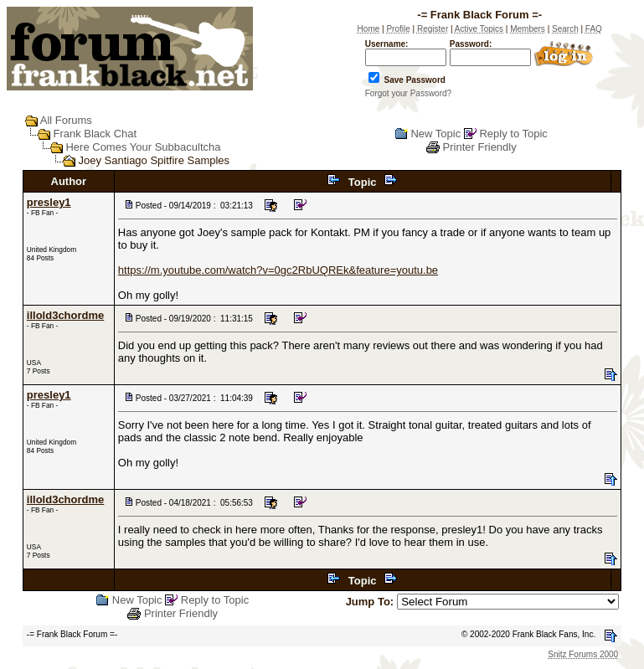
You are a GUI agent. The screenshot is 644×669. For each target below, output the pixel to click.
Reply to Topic (513, 134)
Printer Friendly (480, 147)
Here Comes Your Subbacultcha (143, 147)
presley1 (49, 202)
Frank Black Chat (95, 134)
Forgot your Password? (408, 93)
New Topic (435, 134)
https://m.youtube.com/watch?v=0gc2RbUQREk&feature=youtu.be (278, 270)
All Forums (66, 120)
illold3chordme (65, 315)
